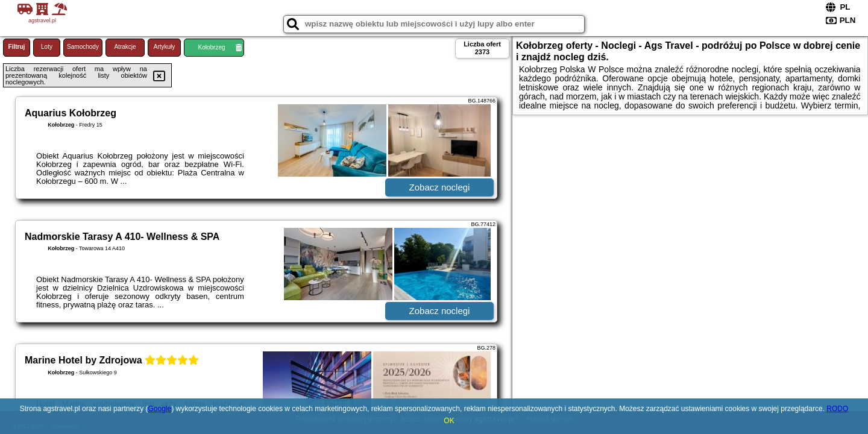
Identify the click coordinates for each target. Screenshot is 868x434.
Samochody (83, 47)
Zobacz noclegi (440, 187)
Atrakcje (125, 47)
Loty (47, 47)
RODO (837, 409)
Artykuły (165, 47)
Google (159, 409)
